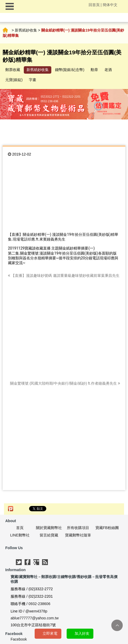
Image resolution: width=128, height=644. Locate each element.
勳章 (94, 70)
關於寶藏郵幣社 (49, 528)
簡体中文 (110, 5)
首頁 (5, 30)
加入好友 (82, 633)
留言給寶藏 (49, 535)
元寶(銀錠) (14, 80)
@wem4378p (36, 611)
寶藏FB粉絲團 (107, 528)
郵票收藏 (13, 70)
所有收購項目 (78, 528)
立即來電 (50, 633)
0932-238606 (40, 604)
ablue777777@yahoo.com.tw (35, 618)
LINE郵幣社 (20, 535)
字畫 (33, 80)
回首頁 (94, 5)
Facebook (19, 639)
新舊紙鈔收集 (26, 30)
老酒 (108, 70)
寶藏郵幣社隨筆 (78, 535)
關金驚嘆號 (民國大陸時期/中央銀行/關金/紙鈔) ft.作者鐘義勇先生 (65, 383)
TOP (117, 625)
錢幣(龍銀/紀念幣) (70, 70)
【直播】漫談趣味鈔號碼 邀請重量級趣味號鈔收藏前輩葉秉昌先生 (64, 276)
